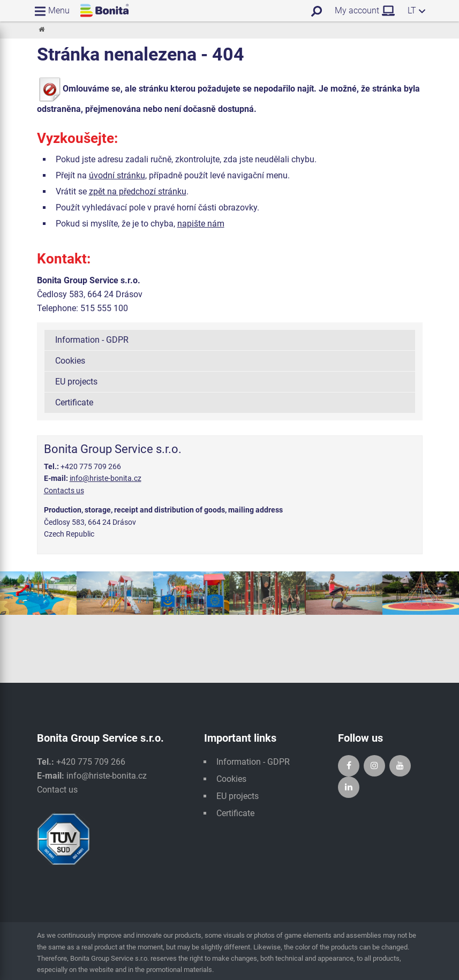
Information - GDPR (92, 340)
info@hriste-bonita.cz (106, 478)
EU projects (76, 382)
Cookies (70, 361)
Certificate (74, 402)
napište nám (201, 224)
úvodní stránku (117, 175)
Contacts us (64, 491)
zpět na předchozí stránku (138, 191)
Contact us (57, 790)
